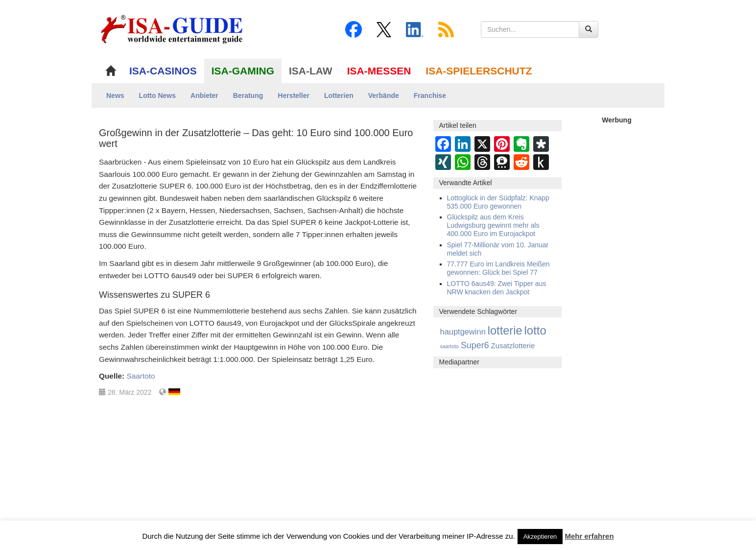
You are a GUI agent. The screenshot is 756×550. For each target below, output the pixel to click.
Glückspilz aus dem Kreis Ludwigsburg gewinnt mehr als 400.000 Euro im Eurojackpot (493, 225)
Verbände (384, 96)
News (115, 96)
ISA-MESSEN (379, 71)
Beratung (248, 96)
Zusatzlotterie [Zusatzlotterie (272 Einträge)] (513, 346)
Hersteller (294, 96)
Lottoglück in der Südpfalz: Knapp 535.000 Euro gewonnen (498, 202)
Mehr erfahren (590, 536)
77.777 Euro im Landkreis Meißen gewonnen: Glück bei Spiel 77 (498, 268)
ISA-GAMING (243, 71)
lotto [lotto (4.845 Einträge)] (535, 330)
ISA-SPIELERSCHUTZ (479, 71)
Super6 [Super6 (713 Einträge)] (475, 345)
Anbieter (204, 96)
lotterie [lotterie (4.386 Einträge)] (505, 331)
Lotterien (339, 96)
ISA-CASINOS (163, 71)
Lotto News (157, 96)
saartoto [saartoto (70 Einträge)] (450, 346)
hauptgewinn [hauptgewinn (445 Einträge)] (463, 332)
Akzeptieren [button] (540, 537)
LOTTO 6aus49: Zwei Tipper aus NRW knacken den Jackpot (497, 288)
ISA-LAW (311, 71)
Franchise (430, 96)
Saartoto (141, 376)
